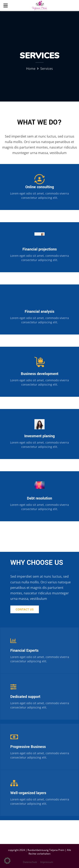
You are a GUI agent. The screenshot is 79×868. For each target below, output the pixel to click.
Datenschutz (30, 862)
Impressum (47, 862)
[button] (7, 861)
